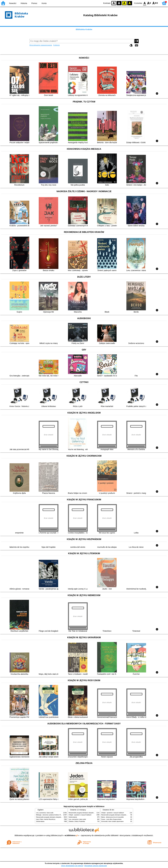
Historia (24, 3)
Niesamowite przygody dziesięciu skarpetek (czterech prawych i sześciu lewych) (60, 817)
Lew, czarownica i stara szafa (45, 813)
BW (119, 3)
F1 (149, 3)
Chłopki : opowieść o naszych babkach (80, 815)
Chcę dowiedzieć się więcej (72, 866)
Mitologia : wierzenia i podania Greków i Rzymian (51, 815)
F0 (145, 3)
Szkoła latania (40, 821)
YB (124, 3)
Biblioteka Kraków (84, 29)
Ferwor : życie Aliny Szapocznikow (111, 819)
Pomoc (34, 3)
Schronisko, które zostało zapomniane (112, 821)
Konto (44, 3)
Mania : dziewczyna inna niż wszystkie (112, 817)
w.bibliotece (71, 835)
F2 (155, 3)
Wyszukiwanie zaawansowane (41, 45)
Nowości (13, 3)
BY (130, 3)
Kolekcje (56, 45)
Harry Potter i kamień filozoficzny (46, 819)
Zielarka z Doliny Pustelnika (77, 821)
